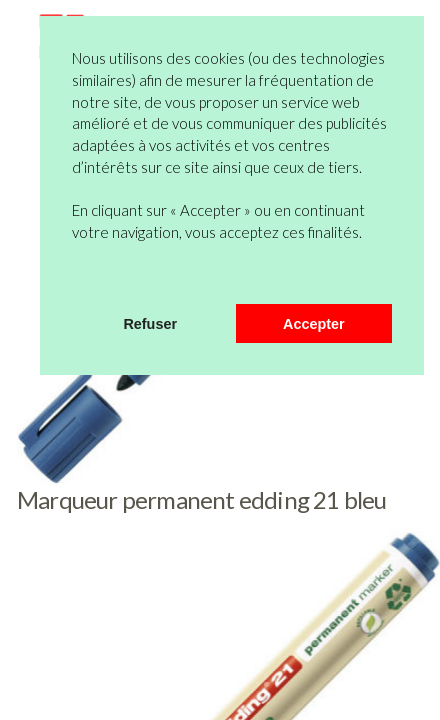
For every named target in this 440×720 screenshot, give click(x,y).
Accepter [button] (314, 324)
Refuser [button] (150, 324)
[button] (75, 278)
